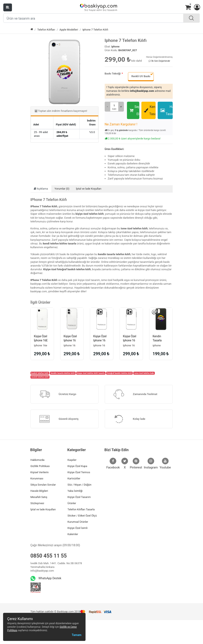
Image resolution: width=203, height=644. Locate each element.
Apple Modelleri (69, 30)
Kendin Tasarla (150, 110)
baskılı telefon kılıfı (40, 373)
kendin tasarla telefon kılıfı (63, 373)
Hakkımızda (38, 460)
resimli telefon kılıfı (40, 377)
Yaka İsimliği (75, 491)
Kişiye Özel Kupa (77, 466)
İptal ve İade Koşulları (89, 189)
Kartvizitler (74, 478)
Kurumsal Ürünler (78, 522)
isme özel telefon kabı (144, 373)
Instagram (151, 464)
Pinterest (136, 464)
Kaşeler (72, 460)
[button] (197, 7)
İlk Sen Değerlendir (159, 61)
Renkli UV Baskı (141, 76)
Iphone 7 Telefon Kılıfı (95, 30)
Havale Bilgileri (39, 491)
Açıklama (41, 189)
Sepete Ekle (135, 110)
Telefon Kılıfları (46, 30)
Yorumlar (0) (62, 189)
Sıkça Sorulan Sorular (43, 485)
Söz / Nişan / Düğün (80, 485)
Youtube (165, 464)
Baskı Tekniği (113, 74)
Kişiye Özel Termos (79, 472)
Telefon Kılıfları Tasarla (81, 509)
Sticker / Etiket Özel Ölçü (82, 516)
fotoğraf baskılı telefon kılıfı (120, 373)
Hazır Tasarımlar (167, 110)
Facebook (113, 464)
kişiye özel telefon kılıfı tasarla (91, 373)
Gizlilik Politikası (40, 466)
